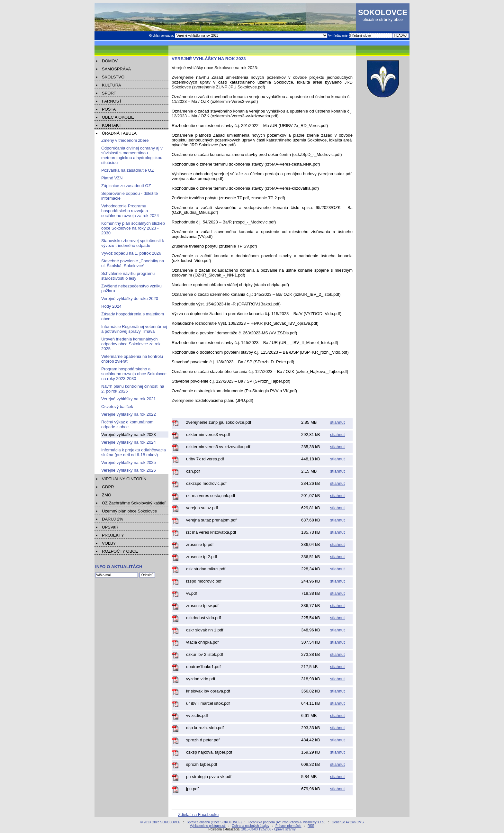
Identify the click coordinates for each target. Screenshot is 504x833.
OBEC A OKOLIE (118, 117)
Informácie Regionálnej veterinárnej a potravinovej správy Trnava (134, 329)
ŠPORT (109, 93)
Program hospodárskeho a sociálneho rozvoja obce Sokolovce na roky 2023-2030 (134, 374)
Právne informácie (288, 826)
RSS (311, 826)
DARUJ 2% (113, 519)
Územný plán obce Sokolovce (129, 511)
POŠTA (109, 109)
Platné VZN (112, 178)
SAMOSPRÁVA (116, 69)
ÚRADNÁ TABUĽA (119, 133)
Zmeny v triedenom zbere (125, 140)
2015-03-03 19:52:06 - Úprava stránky (269, 829)
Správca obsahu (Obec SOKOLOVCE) (214, 822)
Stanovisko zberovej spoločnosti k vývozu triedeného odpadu (133, 243)
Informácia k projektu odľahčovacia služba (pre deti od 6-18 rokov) (134, 452)
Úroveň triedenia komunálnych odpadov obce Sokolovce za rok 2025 (131, 344)
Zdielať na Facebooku (198, 815)
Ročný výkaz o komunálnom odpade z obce (127, 424)
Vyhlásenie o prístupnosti (207, 826)
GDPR (108, 487)
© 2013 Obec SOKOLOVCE (161, 822)
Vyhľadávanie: (339, 36)
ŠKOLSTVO (113, 77)
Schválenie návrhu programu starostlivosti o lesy (128, 276)
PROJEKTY (113, 535)
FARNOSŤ (112, 101)
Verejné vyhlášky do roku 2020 (130, 299)
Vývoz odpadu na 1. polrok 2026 (131, 253)
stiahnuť (338, 422)
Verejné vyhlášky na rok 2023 (129, 435)
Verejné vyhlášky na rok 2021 (129, 399)
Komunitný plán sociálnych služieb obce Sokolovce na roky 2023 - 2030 (133, 228)
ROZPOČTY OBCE (120, 551)
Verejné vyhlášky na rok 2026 (129, 470)
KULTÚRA (112, 85)
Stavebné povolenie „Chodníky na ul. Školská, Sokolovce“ (133, 263)
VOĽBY (109, 543)
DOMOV (110, 61)
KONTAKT (112, 125)
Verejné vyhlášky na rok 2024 (129, 442)
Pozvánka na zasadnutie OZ (127, 170)
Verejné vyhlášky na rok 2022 (129, 414)
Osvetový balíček (117, 407)
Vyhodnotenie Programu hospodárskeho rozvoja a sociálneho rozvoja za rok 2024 (130, 211)
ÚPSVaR (110, 527)
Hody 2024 (111, 306)
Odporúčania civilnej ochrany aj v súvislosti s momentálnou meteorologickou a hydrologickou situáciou (132, 155)
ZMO (107, 495)
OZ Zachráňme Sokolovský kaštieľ (134, 503)
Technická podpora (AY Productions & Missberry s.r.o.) (287, 822)
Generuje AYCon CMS (348, 822)
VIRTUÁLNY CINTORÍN (124, 479)
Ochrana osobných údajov (250, 826)
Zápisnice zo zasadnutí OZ (126, 186)
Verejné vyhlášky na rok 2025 (129, 462)
